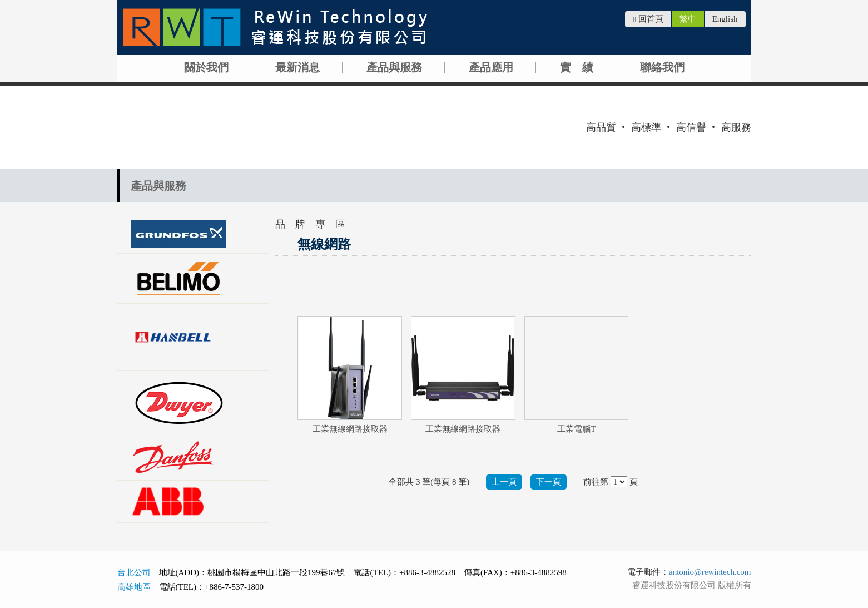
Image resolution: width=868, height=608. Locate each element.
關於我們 (206, 67)
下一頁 (549, 482)
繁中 (688, 19)
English (725, 19)
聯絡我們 (662, 67)
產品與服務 (394, 67)
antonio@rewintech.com (710, 572)
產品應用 (491, 67)
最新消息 (297, 67)
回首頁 (648, 19)
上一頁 (504, 482)
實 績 (577, 67)
